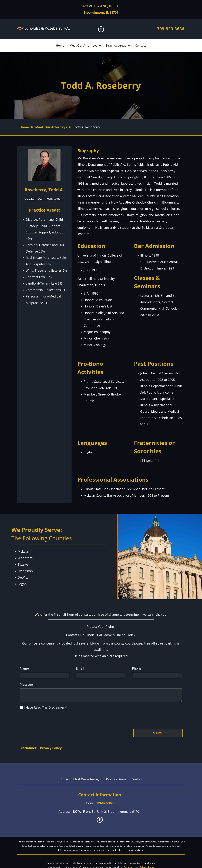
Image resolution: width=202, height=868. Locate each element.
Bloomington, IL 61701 (101, 12)
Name (24, 668)
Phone (137, 668)
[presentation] (46, 719)
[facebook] (101, 30)
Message (26, 684)
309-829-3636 (171, 29)
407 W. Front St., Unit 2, (101, 6)
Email (80, 668)
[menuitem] (60, 45)
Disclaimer (28, 748)
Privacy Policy (51, 748)
